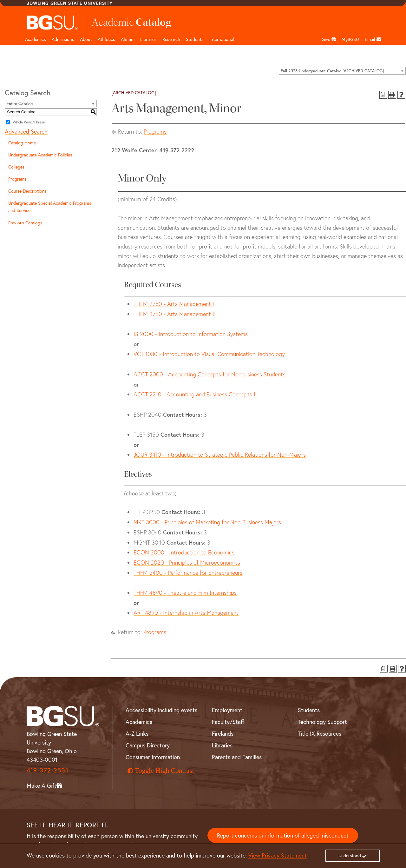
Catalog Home (22, 143)
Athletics (106, 39)
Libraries (148, 39)
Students (195, 39)
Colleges (16, 167)
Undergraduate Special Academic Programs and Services (50, 207)
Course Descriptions (27, 191)
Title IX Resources (320, 733)
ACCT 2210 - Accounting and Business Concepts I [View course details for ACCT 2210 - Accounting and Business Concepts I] (194, 394)
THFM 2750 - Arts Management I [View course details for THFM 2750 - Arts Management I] (174, 304)
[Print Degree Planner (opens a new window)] (383, 95)
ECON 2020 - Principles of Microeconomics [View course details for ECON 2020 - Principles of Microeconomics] (187, 563)
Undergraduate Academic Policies (40, 155)
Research (171, 39)
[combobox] (342, 71)
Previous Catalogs (25, 223)
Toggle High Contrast (161, 771)
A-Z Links (137, 733)
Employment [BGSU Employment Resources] (227, 710)
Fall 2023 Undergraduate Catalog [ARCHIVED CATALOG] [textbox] (332, 71)
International (222, 39)
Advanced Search (26, 131)
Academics (36, 39)
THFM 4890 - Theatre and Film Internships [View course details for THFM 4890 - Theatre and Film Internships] (185, 593)
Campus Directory (148, 745)
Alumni (128, 39)
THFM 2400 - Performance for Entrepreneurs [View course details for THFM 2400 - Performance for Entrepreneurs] (188, 573)
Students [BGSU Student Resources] (309, 710)
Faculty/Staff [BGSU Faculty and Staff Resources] (228, 722)
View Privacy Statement (278, 855)
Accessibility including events (161, 710)
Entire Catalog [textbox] (20, 104)
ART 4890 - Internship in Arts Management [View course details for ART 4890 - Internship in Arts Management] (186, 613)
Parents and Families (237, 757)
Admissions (63, 39)
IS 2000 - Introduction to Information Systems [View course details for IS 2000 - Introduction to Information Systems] (191, 334)
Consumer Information (153, 757)
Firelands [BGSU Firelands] (223, 733)
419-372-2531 (48, 770)
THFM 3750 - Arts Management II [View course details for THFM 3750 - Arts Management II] (175, 314)
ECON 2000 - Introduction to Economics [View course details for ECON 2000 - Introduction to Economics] (184, 552)
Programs (17, 179)
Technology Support (322, 722)
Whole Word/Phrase (29, 122)
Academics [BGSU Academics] (139, 722)
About (86, 39)
